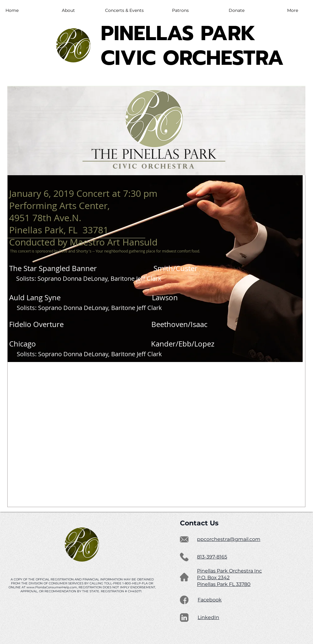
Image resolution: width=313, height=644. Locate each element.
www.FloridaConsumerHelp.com (52, 587)
